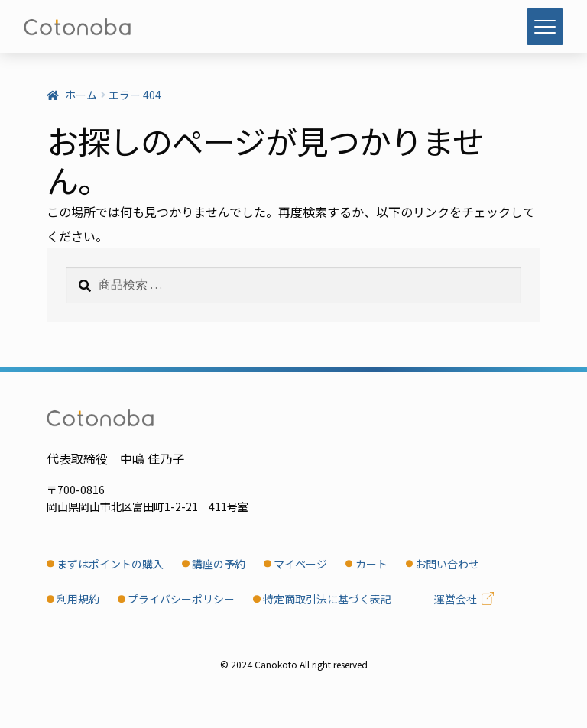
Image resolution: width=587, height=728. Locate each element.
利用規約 (78, 599)
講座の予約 (219, 564)
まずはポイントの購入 (110, 564)
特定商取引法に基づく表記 (327, 599)
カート (371, 564)
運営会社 (456, 599)
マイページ (300, 564)
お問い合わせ (447, 564)
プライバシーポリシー (181, 599)
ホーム (81, 95)
